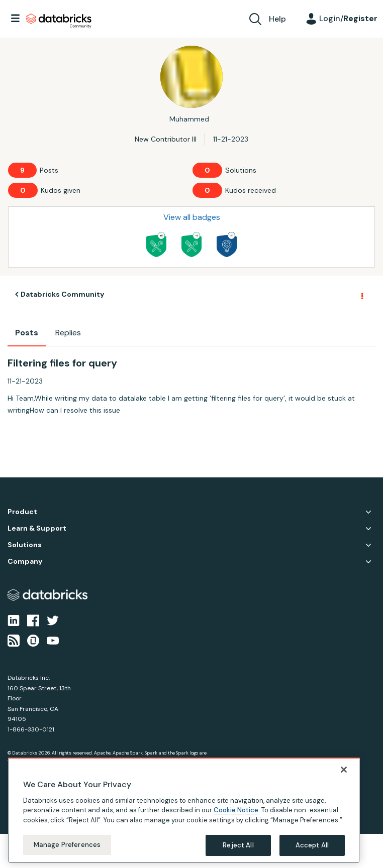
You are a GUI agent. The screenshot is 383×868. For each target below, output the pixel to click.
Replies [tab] (68, 333)
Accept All (312, 845)
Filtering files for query (62, 363)
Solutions (25, 545)
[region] (184, 810)
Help (277, 19)
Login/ (348, 18)
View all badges (192, 217)
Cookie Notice (236, 810)
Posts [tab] (27, 333)
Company (25, 562)
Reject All (238, 845)
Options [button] (361, 295)
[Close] (344, 770)
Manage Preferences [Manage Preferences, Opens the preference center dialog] (67, 845)
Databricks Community (59, 21)
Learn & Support (37, 528)
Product (22, 512)
